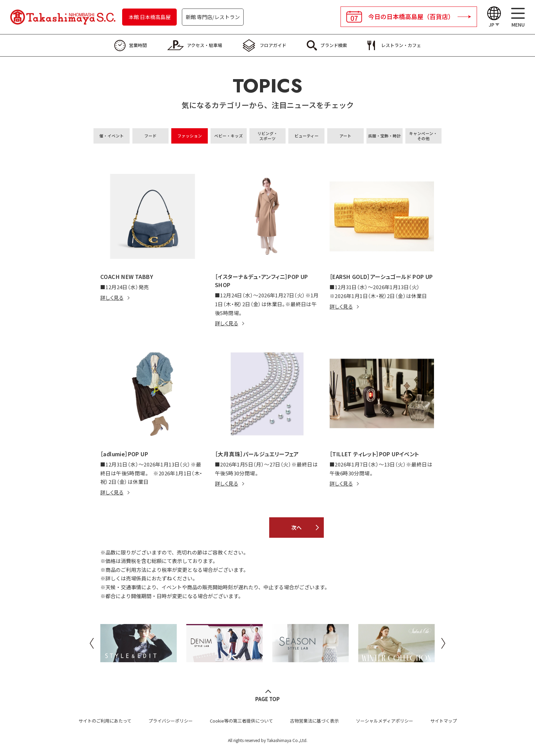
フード (150, 136)
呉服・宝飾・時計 (385, 136)
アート (345, 136)
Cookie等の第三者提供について (241, 721)
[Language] (494, 17)
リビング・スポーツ (267, 136)
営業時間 (138, 45)
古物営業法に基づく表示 (314, 721)
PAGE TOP (267, 699)
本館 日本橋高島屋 (150, 17)
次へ (297, 527)
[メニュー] (518, 17)
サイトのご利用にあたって (105, 721)
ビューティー (307, 136)
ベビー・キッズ (229, 136)
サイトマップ (444, 721)
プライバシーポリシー (171, 721)
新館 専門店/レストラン (213, 17)
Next (443, 643)
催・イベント (112, 136)
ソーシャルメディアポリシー (385, 721)
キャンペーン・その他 (423, 136)
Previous (92, 643)
